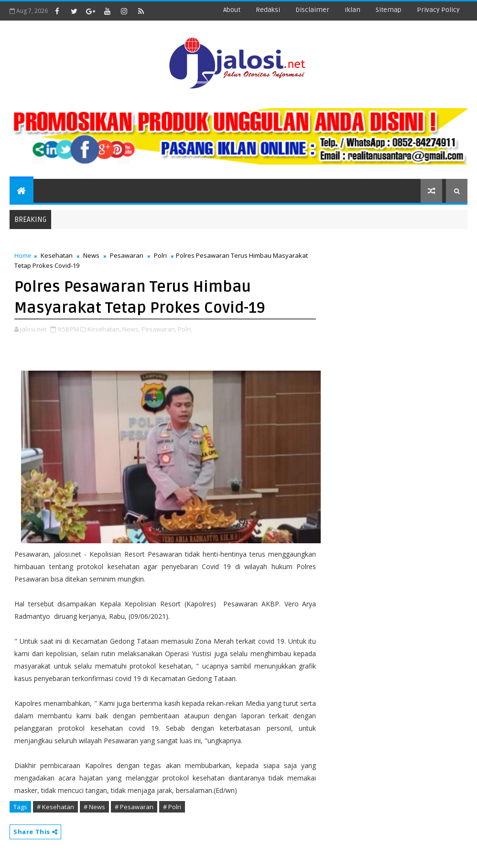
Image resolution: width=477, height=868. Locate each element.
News (91, 255)
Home (23, 255)
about (232, 10)
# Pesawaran (134, 807)
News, (131, 329)
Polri (160, 255)
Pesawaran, (159, 329)
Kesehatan (57, 255)
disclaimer (312, 10)
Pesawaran (127, 255)
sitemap (389, 10)
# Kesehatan (55, 807)
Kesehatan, (104, 329)
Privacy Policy (438, 10)
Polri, (185, 329)
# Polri (172, 807)
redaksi (268, 10)
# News (94, 807)
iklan (352, 10)
